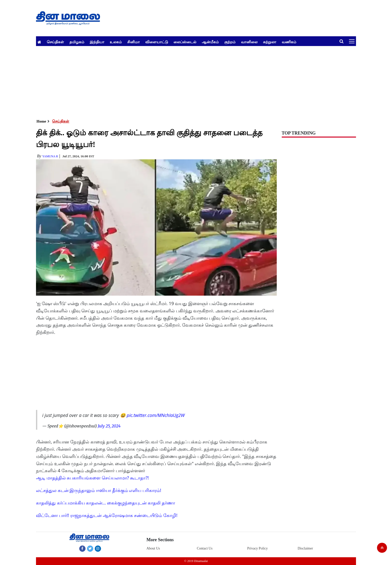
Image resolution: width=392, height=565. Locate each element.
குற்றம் (230, 42)
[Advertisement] (186, 81)
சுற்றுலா (270, 42)
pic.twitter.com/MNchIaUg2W (156, 415)
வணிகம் (289, 42)
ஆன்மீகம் (210, 42)
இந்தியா (97, 42)
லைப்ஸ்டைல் (185, 42)
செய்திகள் (55, 42)
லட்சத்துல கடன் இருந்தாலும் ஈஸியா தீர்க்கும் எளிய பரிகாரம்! (99, 490)
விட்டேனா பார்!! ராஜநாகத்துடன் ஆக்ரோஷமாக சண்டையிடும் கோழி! (107, 515)
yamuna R (50, 156)
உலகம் (116, 42)
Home (41, 121)
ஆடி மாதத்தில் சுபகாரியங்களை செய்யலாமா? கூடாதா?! (92, 478)
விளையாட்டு (157, 42)
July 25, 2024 (109, 426)
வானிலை (249, 42)
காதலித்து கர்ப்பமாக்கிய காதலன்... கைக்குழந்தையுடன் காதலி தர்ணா (105, 503)
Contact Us (205, 548)
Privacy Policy (257, 548)
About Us (153, 548)
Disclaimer (305, 548)
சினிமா (133, 42)
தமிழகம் (77, 42)
